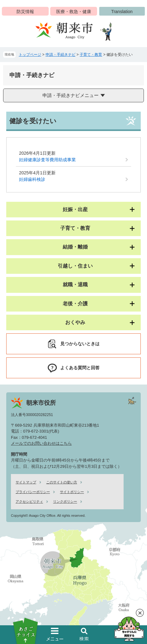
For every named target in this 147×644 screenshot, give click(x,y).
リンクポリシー (65, 501)
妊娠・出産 (75, 209)
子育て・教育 (91, 55)
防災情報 (25, 12)
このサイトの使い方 (62, 482)
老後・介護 (75, 304)
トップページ (30, 55)
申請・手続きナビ (61, 55)
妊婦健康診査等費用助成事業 (47, 160)
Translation (122, 12)
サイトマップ (26, 482)
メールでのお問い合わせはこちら (41, 443)
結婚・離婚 (75, 247)
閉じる (140, 613)
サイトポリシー (72, 492)
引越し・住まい (75, 266)
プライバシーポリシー (33, 492)
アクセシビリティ (29, 501)
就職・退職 (75, 285)
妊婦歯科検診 (32, 179)
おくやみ (75, 322)
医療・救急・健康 (74, 12)
